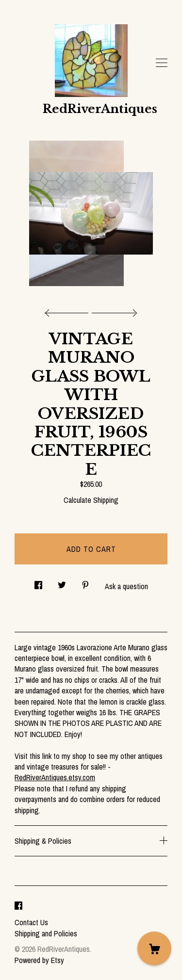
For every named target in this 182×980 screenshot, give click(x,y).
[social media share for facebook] (38, 582)
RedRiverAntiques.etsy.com (55, 777)
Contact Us (31, 922)
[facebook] (18, 906)
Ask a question (126, 586)
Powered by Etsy (39, 960)
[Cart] (154, 948)
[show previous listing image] (69, 310)
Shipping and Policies (46, 933)
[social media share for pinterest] (85, 582)
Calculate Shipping (91, 500)
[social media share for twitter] (62, 582)
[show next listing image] (113, 310)
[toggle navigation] (162, 63)
